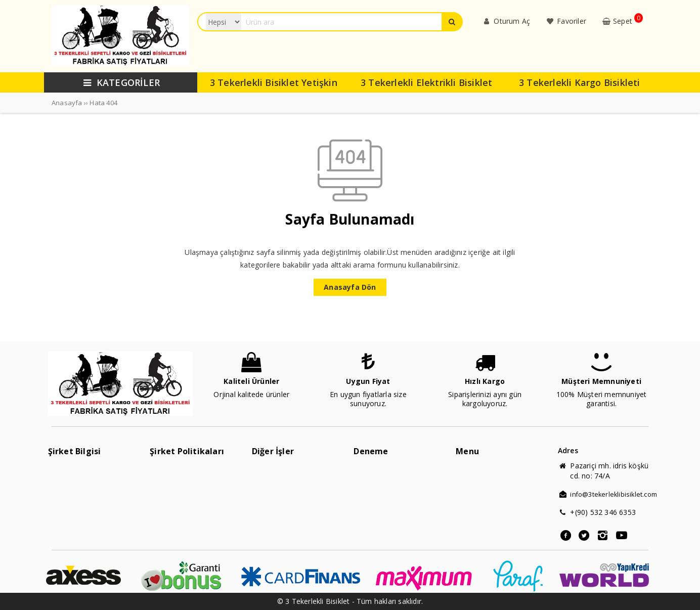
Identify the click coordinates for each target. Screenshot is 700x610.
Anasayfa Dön (350, 287)
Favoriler (565, 21)
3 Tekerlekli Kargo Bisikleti (580, 82)
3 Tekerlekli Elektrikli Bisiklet (426, 82)
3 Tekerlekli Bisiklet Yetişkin (274, 82)
